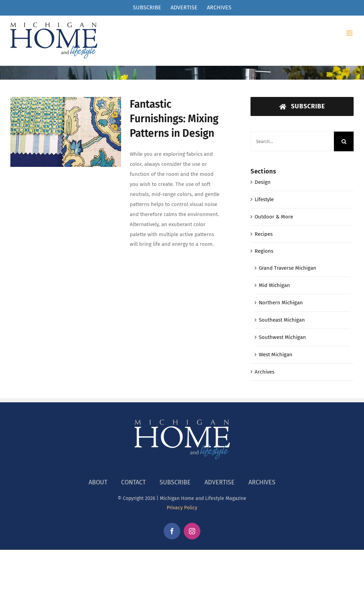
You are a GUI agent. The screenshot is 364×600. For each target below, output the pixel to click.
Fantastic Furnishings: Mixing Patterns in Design (174, 119)
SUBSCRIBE (175, 482)
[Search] (344, 141)
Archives (265, 372)
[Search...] (292, 141)
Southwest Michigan (282, 337)
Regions (264, 251)
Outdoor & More (274, 217)
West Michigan (276, 355)
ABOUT (98, 482)
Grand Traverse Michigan (288, 268)
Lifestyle (264, 199)
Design (263, 182)
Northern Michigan (281, 303)
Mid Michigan (274, 285)
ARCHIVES (262, 482)
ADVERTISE (220, 482)
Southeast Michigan (282, 320)
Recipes (264, 234)
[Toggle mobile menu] (350, 33)
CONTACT (133, 482)
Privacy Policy (182, 508)
